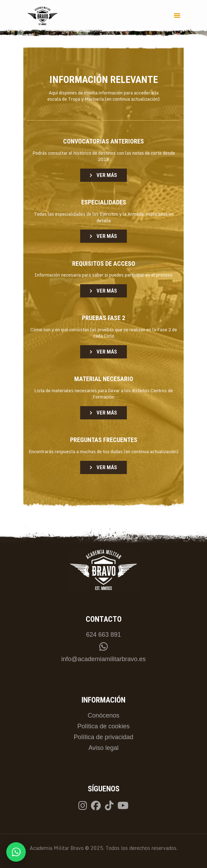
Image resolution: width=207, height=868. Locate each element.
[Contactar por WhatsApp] (16, 852)
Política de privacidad (103, 737)
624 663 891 (103, 635)
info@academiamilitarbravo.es (103, 659)
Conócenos (103, 715)
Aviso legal (104, 748)
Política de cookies (103, 726)
